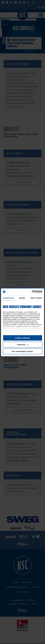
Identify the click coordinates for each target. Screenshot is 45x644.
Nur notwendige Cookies (23, 351)
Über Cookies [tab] (36, 298)
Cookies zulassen (23, 338)
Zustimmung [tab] (8, 298)
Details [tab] (22, 298)
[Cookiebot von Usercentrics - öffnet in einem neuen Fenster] (32, 292)
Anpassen (23, 345)
